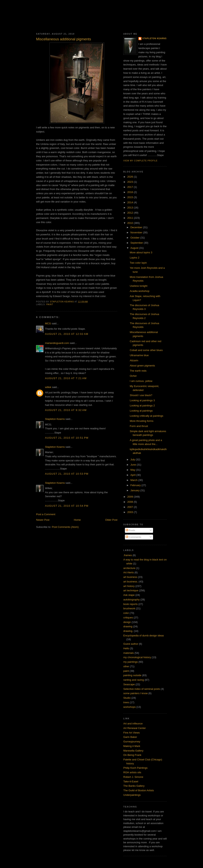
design (127, 622)
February (136, 485)
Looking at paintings (141, 411)
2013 (131, 208)
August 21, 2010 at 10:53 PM (67, 474)
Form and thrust (139, 426)
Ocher (133, 376)
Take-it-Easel (131, 781)
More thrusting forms (141, 421)
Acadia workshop (139, 291)
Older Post (111, 520)
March (134, 480)
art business (130, 577)
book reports (130, 604)
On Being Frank (132, 755)
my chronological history (137, 657)
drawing (128, 626)
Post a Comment (46, 514)
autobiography (131, 600)
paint (50, 304)
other (126, 666)
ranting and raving (134, 680)
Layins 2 (134, 258)
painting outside (132, 675)
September (137, 243)
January (135, 490)
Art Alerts (129, 572)
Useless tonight (138, 286)
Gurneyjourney (132, 742)
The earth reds (138, 371)
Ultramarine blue (139, 355)
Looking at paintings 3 (142, 400)
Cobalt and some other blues (146, 350)
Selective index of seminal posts (142, 689)
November (137, 232)
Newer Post (43, 520)
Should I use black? (141, 395)
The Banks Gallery (134, 786)
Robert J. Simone (133, 777)
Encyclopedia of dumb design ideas (144, 636)
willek (48, 387)
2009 (131, 497)
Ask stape (129, 595)
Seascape (129, 684)
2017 (131, 187)
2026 (131, 177)
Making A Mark (132, 746)
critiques (128, 618)
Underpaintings (132, 795)
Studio (127, 698)
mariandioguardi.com (57, 343)
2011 (131, 218)
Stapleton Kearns (55, 419)
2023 (131, 182)
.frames (128, 555)
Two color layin (138, 263)
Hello (126, 648)
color (126, 613)
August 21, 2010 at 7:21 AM (66, 378)
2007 (131, 507)
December (137, 227)
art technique (131, 590)
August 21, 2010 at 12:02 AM (67, 334)
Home (77, 520)
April (133, 475)
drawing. (128, 631)
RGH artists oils (132, 772)
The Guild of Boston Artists (139, 790)
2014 (131, 202)
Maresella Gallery (133, 751)
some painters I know (135, 693)
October (135, 238)
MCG (48, 323)
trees (126, 702)
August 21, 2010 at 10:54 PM (67, 506)
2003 (131, 512)
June (134, 465)
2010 (131, 223)
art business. (131, 582)
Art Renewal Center (135, 728)
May (133, 470)
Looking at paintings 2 (142, 406)
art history (129, 586)
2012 (131, 213)
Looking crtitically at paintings (146, 416)
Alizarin (134, 360)
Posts (130, 530)
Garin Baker (130, 737)
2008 (131, 502)
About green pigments (142, 366)
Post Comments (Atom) (65, 527)
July (133, 460)
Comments (133, 537)
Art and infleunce (133, 724)
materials (129, 653)
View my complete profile (140, 161)
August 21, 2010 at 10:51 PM (67, 438)
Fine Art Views (132, 733)
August (135, 248)
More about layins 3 (141, 252)
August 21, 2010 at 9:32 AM (66, 410)
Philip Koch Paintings (135, 768)
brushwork (129, 608)
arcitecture (129, 568)
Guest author (131, 644)
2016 (131, 192)
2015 (131, 197)
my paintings (131, 662)
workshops (129, 707)
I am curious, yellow (141, 381)
